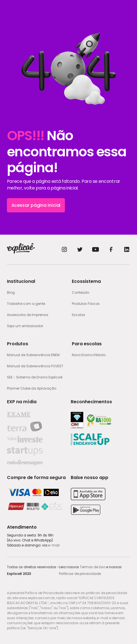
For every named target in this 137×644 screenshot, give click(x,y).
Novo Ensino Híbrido (89, 355)
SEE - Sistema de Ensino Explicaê (35, 377)
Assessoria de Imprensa (28, 315)
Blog (11, 292)
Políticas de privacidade (80, 574)
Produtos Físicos (86, 304)
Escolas (79, 315)
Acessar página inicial (36, 205)
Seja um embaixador (25, 326)
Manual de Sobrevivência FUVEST (35, 366)
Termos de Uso (93, 567)
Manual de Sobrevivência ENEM (33, 355)
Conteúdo (80, 292)
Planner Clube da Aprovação (32, 388)
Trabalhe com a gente (26, 304)
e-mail (54, 545)
